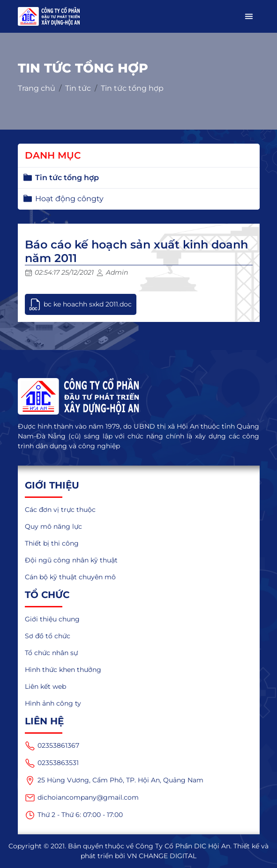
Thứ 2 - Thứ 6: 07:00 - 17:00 (74, 815)
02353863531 (52, 763)
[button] (249, 16)
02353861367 (52, 746)
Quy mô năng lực (53, 526)
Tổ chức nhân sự (51, 653)
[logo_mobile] (49, 16)
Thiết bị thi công (52, 543)
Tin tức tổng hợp (132, 88)
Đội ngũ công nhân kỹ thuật (71, 560)
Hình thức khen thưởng (63, 670)
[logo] (139, 396)
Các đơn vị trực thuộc (60, 510)
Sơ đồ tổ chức (48, 636)
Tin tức (78, 88)
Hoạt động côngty (69, 199)
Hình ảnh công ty (53, 703)
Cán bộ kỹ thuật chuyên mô (70, 577)
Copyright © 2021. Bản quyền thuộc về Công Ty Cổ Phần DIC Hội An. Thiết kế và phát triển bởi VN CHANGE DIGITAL (138, 851)
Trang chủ (37, 88)
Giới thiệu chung (52, 619)
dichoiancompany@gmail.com (82, 798)
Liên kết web (45, 686)
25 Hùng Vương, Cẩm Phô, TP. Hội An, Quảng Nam (114, 780)
